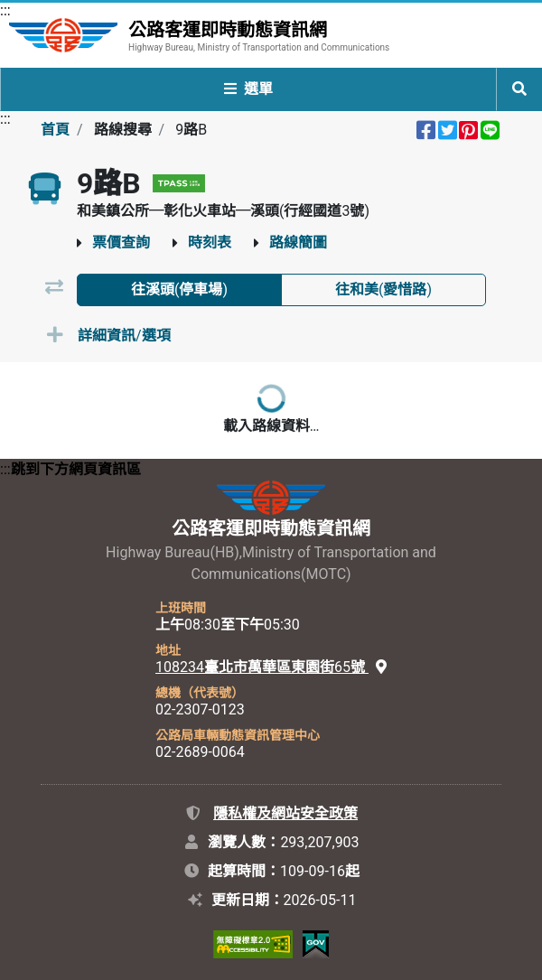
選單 (248, 89)
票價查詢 (121, 243)
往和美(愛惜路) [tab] (383, 289)
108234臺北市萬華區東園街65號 (271, 667)
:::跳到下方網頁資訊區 (70, 469)
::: (5, 10)
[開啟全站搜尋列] (519, 89)
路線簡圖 (298, 243)
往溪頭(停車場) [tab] (179, 289)
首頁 (55, 130)
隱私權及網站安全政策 (285, 813)
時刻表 (210, 243)
